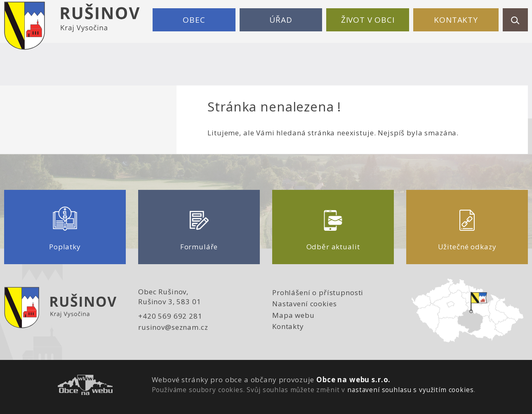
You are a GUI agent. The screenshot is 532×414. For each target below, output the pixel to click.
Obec (194, 20)
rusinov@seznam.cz (173, 327)
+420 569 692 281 (170, 316)
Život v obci (368, 20)
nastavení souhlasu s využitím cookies (410, 390)
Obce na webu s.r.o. (353, 380)
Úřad (281, 20)
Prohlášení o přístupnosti (318, 292)
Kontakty (456, 20)
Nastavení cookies (304, 304)
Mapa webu (293, 315)
